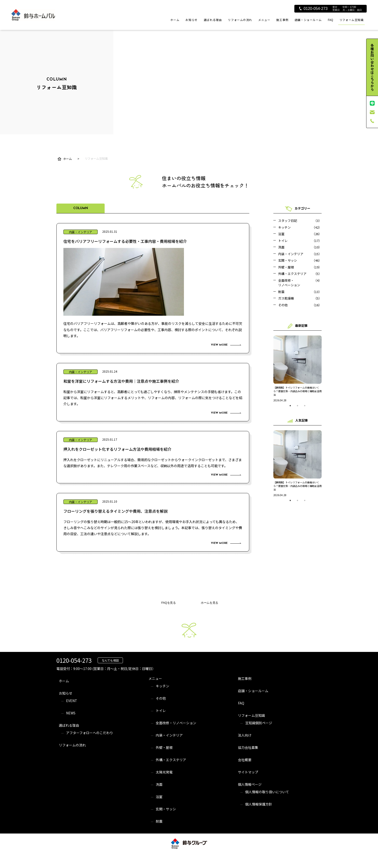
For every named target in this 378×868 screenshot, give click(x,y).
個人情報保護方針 (259, 804)
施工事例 (282, 20)
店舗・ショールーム (308, 20)
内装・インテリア (169, 735)
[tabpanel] (297, 369)
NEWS (71, 713)
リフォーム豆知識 (352, 20)
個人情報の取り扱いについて (267, 792)
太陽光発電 (164, 772)
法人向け (245, 735)
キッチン (162, 686)
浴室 (159, 797)
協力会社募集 (248, 747)
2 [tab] (297, 406)
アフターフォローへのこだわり (90, 733)
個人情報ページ (250, 784)
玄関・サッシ (166, 809)
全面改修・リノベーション (176, 723)
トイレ (161, 711)
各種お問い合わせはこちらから (372, 67)
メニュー (264, 20)
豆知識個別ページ (259, 723)
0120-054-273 (313, 9)
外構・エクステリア (171, 760)
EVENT (72, 701)
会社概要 (245, 760)
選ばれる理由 (213, 20)
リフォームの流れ (240, 20)
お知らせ (191, 20)
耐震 (159, 821)
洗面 (159, 784)
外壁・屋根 (164, 747)
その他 (161, 698)
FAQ (331, 20)
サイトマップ (248, 772)
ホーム (175, 20)
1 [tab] (290, 406)
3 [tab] (305, 406)
